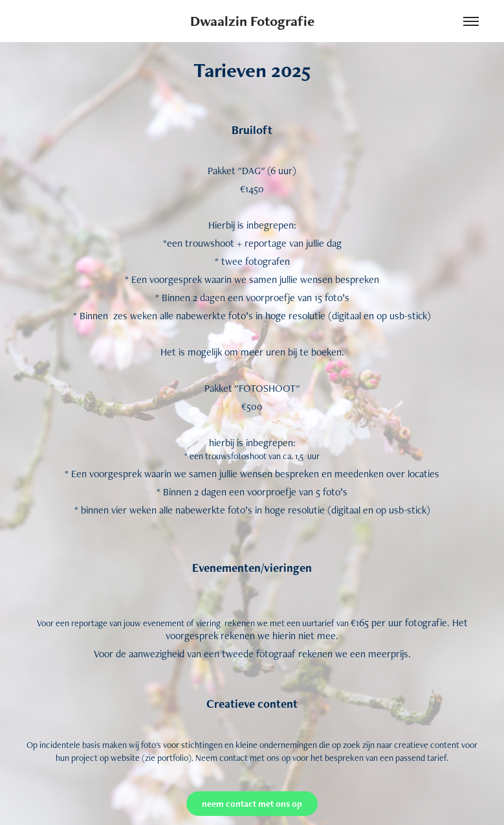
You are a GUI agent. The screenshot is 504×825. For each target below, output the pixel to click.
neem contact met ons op (252, 804)
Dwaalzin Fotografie (252, 21)
